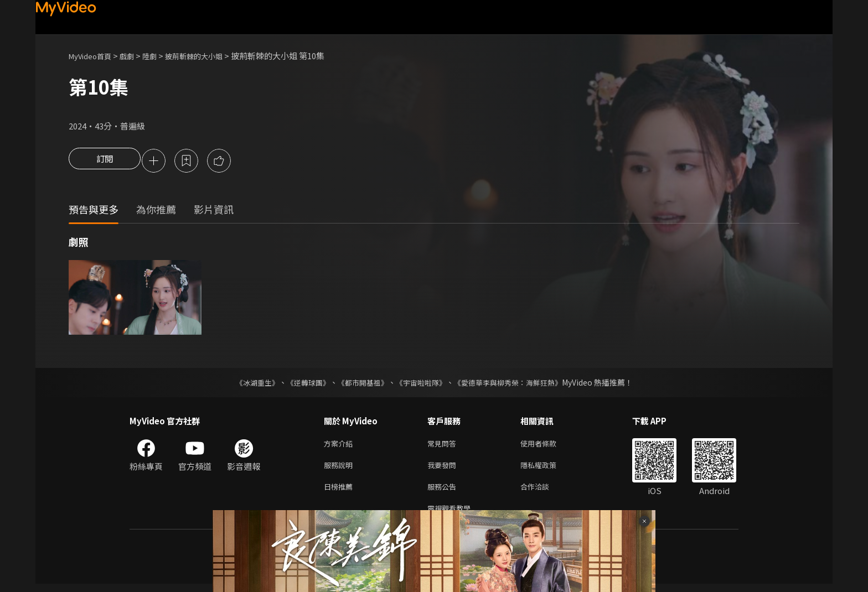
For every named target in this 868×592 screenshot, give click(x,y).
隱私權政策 (548, 469)
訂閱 (105, 162)
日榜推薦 (340, 492)
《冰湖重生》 (247, 384)
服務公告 (444, 492)
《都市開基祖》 (360, 384)
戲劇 (136, 56)
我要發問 (444, 469)
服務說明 (340, 469)
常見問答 (444, 446)
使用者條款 (548, 446)
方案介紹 (340, 446)
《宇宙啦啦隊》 (422, 384)
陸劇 (161, 56)
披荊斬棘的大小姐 (210, 56)
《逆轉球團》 (302, 384)
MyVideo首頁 (94, 56)
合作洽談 (544, 492)
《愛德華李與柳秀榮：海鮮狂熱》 (515, 384)
